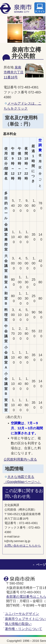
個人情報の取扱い (18, 624)
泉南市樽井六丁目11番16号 (14, 72)
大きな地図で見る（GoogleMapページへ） (22, 479)
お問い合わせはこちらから (23, 546)
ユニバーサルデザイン (22, 614)
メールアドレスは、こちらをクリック (23, 106)
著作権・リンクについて (24, 629)
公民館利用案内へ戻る (20, 459)
